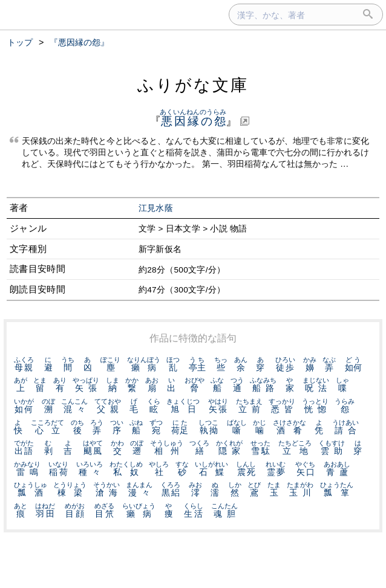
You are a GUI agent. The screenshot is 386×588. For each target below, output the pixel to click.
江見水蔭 (156, 208)
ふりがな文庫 (193, 85)
